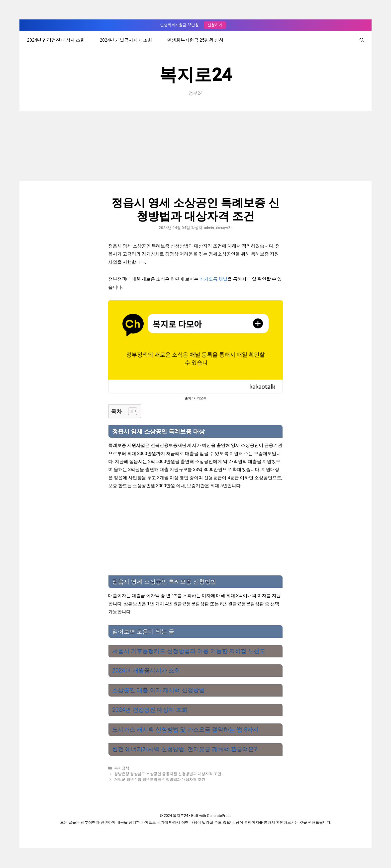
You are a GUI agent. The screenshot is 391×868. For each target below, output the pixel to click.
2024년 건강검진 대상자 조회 (56, 40)
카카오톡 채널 (213, 279)
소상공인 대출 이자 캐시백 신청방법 (158, 690)
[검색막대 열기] (362, 40)
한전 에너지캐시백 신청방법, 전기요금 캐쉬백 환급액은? (185, 749)
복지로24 (195, 75)
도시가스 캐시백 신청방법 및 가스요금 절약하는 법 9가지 (186, 730)
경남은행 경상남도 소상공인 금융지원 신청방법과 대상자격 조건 (168, 774)
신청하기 (215, 25)
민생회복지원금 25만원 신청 (195, 40)
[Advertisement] (195, 146)
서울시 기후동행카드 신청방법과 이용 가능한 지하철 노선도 (189, 651)
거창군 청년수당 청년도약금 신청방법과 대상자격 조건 (160, 780)
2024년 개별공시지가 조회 (126, 40)
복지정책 (122, 768)
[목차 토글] (130, 411)
